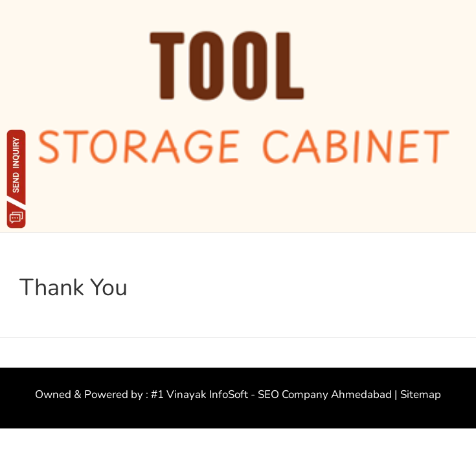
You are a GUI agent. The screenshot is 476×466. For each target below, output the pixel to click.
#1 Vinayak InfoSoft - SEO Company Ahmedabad (271, 394)
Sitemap (421, 394)
